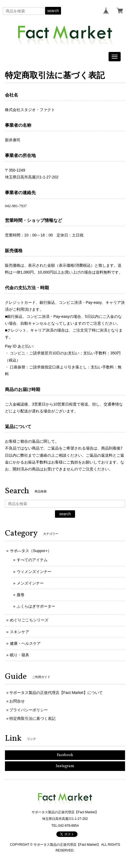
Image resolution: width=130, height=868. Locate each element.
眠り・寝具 (20, 655)
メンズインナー (30, 583)
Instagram (65, 766)
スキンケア (20, 632)
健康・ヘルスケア (25, 643)
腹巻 (21, 595)
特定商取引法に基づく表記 (32, 718)
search (53, 11)
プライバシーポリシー (29, 710)
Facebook (65, 755)
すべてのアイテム (32, 560)
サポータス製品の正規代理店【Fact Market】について (56, 693)
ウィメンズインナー (34, 572)
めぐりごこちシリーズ (29, 620)
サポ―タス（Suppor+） (31, 551)
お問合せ (17, 701)
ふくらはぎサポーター (36, 606)
